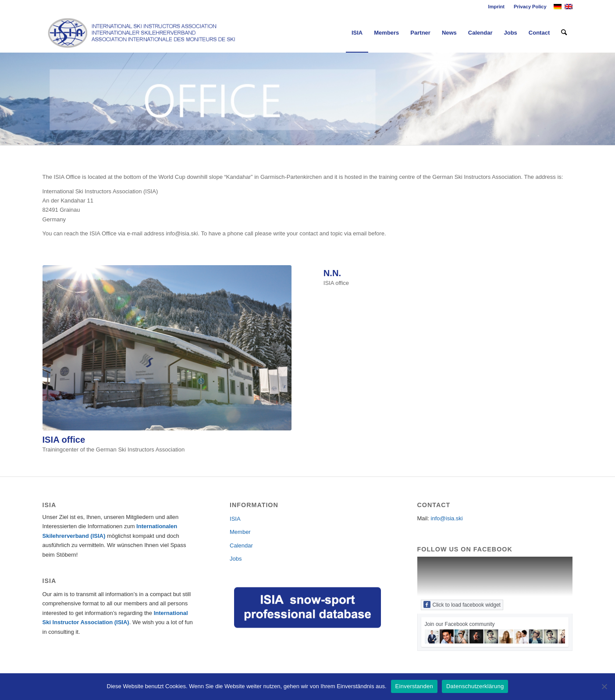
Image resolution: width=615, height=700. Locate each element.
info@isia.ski (447, 518)
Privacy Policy (530, 7)
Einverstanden (414, 686)
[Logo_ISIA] (142, 33)
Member (240, 532)
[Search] (564, 33)
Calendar (241, 545)
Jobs (236, 559)
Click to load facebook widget (462, 604)
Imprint (496, 7)
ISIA (235, 519)
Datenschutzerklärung (475, 686)
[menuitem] (497, 7)
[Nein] (604, 686)
